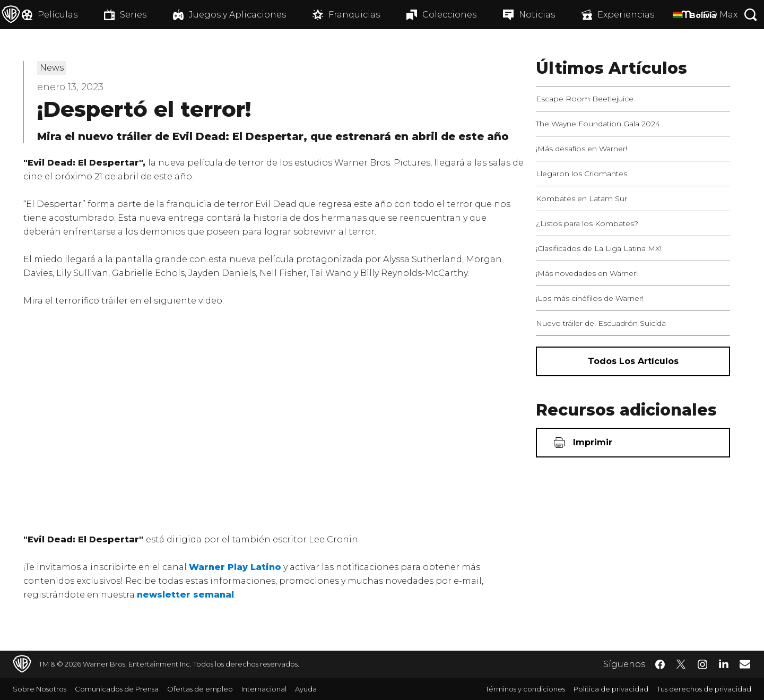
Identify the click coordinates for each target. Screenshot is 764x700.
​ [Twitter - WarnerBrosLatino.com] (681, 664)
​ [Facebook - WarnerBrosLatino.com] (660, 664)
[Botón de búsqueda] (751, 15)
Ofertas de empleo (200, 689)
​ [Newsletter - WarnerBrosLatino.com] (745, 664)
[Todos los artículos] (633, 361)
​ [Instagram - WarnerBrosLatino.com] (702, 664)
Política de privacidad (611, 689)
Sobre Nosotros (40, 689)
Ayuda (306, 689)
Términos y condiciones (525, 689)
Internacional (264, 689)
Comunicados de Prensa (117, 689)
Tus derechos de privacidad (704, 689)
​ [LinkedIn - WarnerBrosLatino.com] (724, 663)
